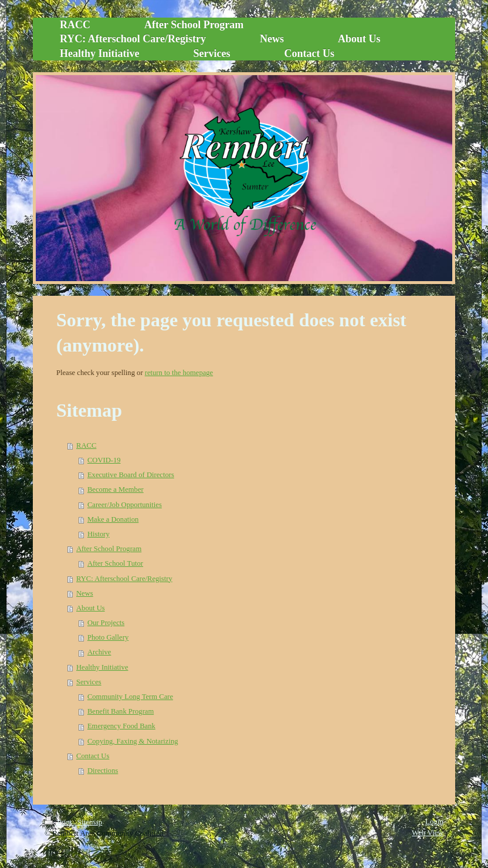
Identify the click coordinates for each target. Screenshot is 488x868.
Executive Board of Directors (131, 475)
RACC (86, 445)
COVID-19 (104, 460)
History (99, 534)
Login (434, 821)
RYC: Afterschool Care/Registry (124, 579)
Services (89, 682)
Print (59, 822)
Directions (103, 771)
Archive (99, 652)
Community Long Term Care (130, 697)
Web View (428, 832)
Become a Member (116, 489)
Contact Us (93, 756)
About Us (91, 608)
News (85, 593)
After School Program (109, 549)
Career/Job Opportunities (125, 505)
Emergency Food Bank (121, 726)
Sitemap (90, 822)
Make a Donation (113, 519)
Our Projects (106, 623)
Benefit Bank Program (121, 711)
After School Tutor (115, 563)
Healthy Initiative (102, 667)
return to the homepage (179, 373)
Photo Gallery (108, 637)
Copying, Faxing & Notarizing (133, 741)
